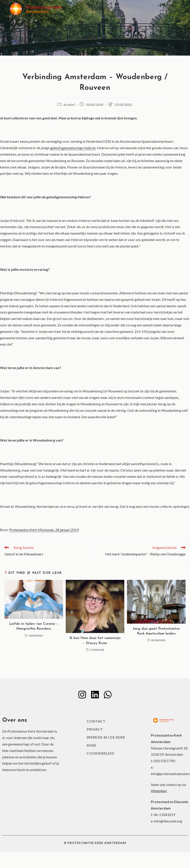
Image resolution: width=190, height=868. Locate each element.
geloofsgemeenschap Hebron (73, 148)
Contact (96, 721)
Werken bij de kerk (106, 737)
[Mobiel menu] (174, 9)
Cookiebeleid (100, 753)
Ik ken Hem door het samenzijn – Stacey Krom (95, 641)
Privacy (95, 729)
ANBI (91, 745)
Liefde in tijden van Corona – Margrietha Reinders (34, 626)
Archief (69, 105)
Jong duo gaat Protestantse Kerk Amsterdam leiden (156, 631)
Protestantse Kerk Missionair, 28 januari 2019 (44, 530)
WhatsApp (158, 791)
